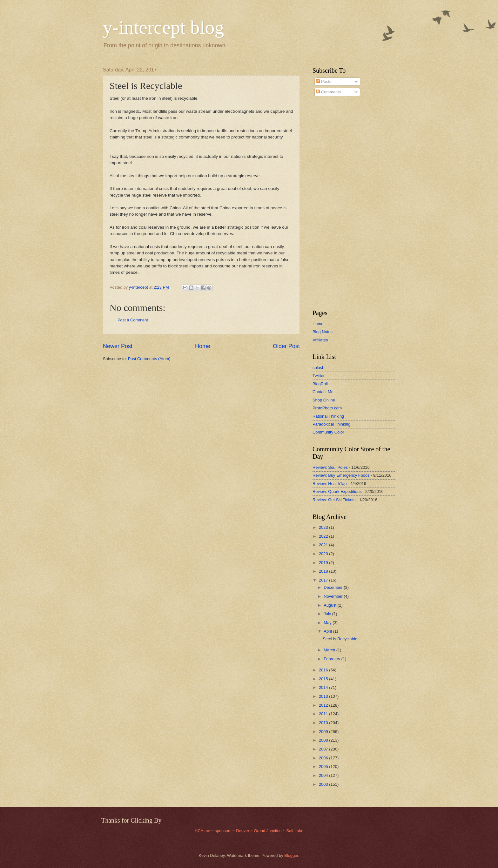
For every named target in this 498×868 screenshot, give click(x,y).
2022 (324, 536)
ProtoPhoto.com (327, 408)
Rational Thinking (328, 416)
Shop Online (324, 400)
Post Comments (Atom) (149, 359)
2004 (324, 775)
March (330, 650)
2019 (324, 563)
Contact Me (323, 392)
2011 (324, 714)
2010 (324, 723)
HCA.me (202, 831)
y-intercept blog (164, 27)
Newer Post (118, 346)
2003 (324, 784)
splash (318, 368)
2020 (324, 554)
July (328, 614)
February (332, 659)
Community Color (328, 432)
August (331, 605)
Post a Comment (133, 320)
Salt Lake (295, 831)
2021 (324, 545)
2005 (324, 767)
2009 (324, 732)
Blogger (291, 855)
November (334, 596)
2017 (324, 580)
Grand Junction (268, 831)
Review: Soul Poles (330, 467)
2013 (324, 696)
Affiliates (320, 340)
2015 (324, 679)
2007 (324, 749)
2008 (324, 740)
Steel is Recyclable (340, 639)
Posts (324, 81)
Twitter (319, 376)
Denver (243, 831)
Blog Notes (323, 332)
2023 (324, 527)
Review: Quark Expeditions (337, 491)
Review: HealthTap (330, 484)
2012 (324, 705)
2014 (324, 687)
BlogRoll (320, 384)
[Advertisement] (332, 203)
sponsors (224, 831)
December (334, 587)
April (328, 631)
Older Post (286, 346)
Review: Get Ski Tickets (334, 500)
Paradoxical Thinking (331, 424)
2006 (324, 758)
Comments (328, 92)
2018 (324, 571)
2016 (324, 670)
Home (203, 346)
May (328, 623)
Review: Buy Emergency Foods (341, 475)
